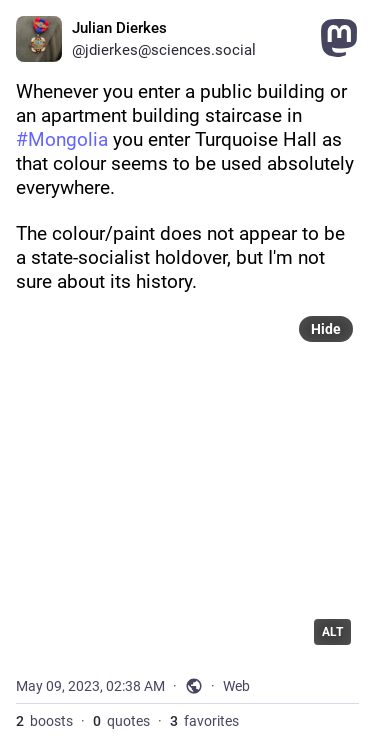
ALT (332, 632)
